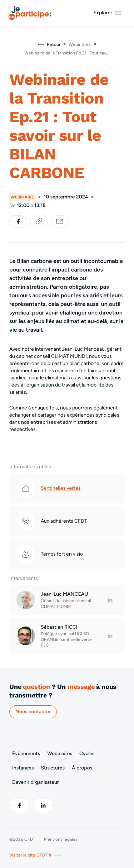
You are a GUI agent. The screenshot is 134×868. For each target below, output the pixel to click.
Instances (23, 768)
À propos (82, 768)
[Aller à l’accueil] (30, 13)
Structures (53, 768)
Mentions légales (61, 839)
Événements (26, 754)
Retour (49, 44)
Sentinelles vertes (61, 488)
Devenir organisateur (36, 782)
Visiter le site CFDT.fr (35, 855)
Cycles (87, 754)
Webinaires (60, 754)
